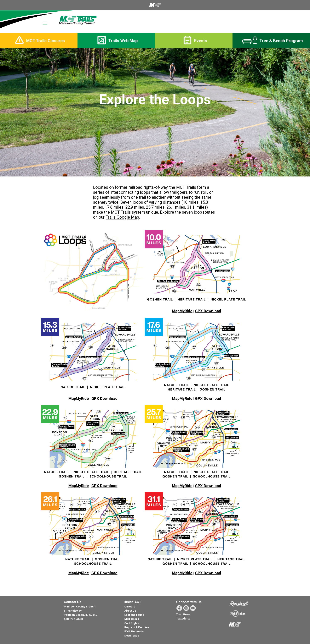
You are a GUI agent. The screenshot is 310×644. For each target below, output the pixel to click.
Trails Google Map (122, 217)
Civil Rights (132, 623)
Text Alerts (183, 619)
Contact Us (73, 602)
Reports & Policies (137, 627)
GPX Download (208, 311)
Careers (130, 607)
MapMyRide (182, 311)
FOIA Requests (134, 631)
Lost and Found (134, 615)
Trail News (183, 614)
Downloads (132, 636)
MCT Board (132, 619)
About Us (130, 611)
